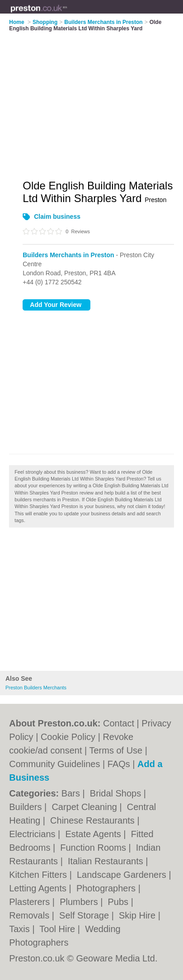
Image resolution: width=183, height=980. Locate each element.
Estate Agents (94, 834)
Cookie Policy (68, 737)
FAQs (119, 764)
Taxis (21, 929)
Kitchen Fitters (39, 875)
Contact (119, 723)
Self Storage (85, 915)
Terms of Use (116, 750)
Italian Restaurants (107, 861)
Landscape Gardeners (123, 875)
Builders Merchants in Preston (68, 255)
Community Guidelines (54, 764)
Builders (27, 807)
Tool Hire (58, 929)
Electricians (33, 834)
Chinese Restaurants (94, 820)
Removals (30, 915)
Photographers (107, 888)
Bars (72, 793)
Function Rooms (94, 848)
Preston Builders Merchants (36, 688)
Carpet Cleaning (85, 807)
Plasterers (31, 902)
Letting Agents (39, 888)
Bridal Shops (117, 793)
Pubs (120, 902)
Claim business (57, 217)
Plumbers (80, 902)
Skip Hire (138, 915)
